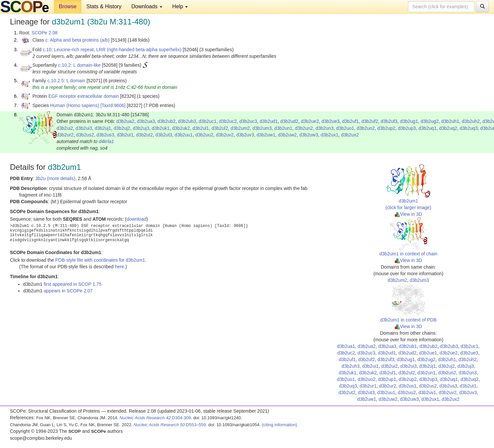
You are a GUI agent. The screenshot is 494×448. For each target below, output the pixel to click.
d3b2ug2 (430, 121)
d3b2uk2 (181, 128)
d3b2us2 (85, 135)
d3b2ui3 (84, 128)
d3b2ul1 (201, 128)
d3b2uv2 (225, 135)
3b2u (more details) (55, 178)
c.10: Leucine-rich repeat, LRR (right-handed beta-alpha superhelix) (112, 50)
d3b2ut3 (164, 135)
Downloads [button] (147, 6)
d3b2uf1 (351, 121)
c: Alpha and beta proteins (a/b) (78, 40)
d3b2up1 (387, 379)
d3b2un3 (325, 128)
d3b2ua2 (125, 121)
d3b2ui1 (370, 366)
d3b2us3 (105, 135)
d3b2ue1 (428, 353)
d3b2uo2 (366, 128)
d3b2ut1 (125, 135)
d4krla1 (106, 141)
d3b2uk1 (161, 128)
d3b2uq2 (448, 128)
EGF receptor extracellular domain (83, 96)
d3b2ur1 (368, 386)
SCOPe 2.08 (44, 33)
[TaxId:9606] (113, 105)
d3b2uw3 (309, 135)
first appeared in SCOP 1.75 (73, 284)
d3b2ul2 (220, 128)
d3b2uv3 (245, 135)
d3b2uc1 (208, 121)
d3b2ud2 (289, 121)
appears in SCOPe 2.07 (68, 291)
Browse (68, 6)
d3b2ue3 (330, 121)
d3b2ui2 (65, 128)
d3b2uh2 (471, 121)
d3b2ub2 (166, 121)
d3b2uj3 (141, 128)
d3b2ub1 (408, 346)
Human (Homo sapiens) (75, 105)
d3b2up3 (407, 128)
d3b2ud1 (269, 121)
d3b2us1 (408, 386)
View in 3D (409, 214)
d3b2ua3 (146, 121)
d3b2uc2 (228, 121)
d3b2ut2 (145, 135)
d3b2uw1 (266, 135)
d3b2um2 (240, 128)
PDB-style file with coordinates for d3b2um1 (100, 260)
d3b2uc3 (248, 121)
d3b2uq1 (428, 128)
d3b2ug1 (409, 121)
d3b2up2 (386, 128)
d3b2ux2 (350, 135)
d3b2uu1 (184, 135)
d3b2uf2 (370, 121)
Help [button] (180, 6)
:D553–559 (170, 425)
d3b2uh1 (450, 121)
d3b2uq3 (469, 128)
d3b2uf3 (389, 121)
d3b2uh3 (351, 366)
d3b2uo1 (345, 128)
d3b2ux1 (330, 135)
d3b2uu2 (205, 135)
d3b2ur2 (65, 135)
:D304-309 (155, 418)
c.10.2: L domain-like (80, 65)
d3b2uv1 (427, 392)
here (119, 267)
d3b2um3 (262, 128)
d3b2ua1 (346, 346)
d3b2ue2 (310, 121)
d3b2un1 (284, 128)
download (137, 219)
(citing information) (280, 425)
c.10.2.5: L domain (66, 81)
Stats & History (104, 6)
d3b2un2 (304, 128)
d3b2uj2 (122, 128)
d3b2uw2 (288, 135)
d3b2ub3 (187, 121)
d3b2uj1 (103, 128)
